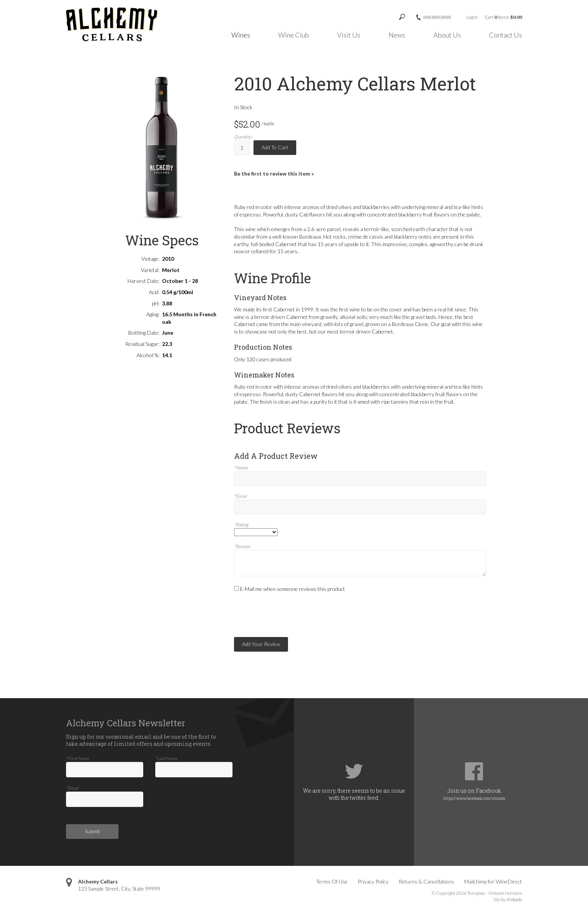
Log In (472, 17)
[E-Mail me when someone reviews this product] (236, 588)
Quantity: (243, 137)
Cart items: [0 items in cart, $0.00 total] (503, 17)
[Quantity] (242, 148)
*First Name (78, 758)
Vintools (514, 899)
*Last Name (166, 758)
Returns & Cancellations (426, 881)
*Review (242, 546)
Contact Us (505, 35)
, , (119, 889)
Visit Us (349, 35)
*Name (241, 468)
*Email (240, 496)
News (397, 35)
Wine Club (294, 35)
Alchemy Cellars (98, 881)
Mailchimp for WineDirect (493, 881)
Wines (241, 35)
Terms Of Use (332, 881)
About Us (447, 35)
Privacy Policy (373, 881)
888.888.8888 (437, 17)
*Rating (241, 525)
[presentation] (291, 615)
